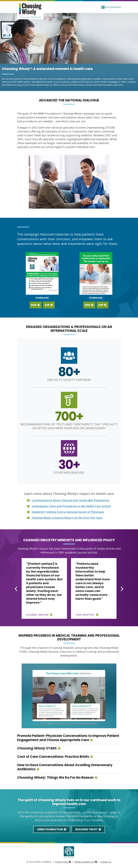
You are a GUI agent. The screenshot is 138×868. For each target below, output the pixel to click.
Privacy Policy (63, 862)
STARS (37, 748)
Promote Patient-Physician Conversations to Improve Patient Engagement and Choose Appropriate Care (68, 738)
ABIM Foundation (52, 829)
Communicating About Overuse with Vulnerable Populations (70, 500)
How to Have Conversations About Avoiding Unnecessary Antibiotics (65, 767)
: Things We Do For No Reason (55, 778)
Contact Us (106, 862)
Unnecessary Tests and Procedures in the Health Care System (71, 506)
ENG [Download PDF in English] (89, 305)
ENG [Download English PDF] (36, 305)
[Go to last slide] (16, 589)
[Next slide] (122, 589)
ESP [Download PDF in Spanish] (103, 305)
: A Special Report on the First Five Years (67, 518)
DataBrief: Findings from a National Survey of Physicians (68, 512)
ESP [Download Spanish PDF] (49, 305)
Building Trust (88, 829)
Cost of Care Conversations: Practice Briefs (53, 757)
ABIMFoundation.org (86, 862)
